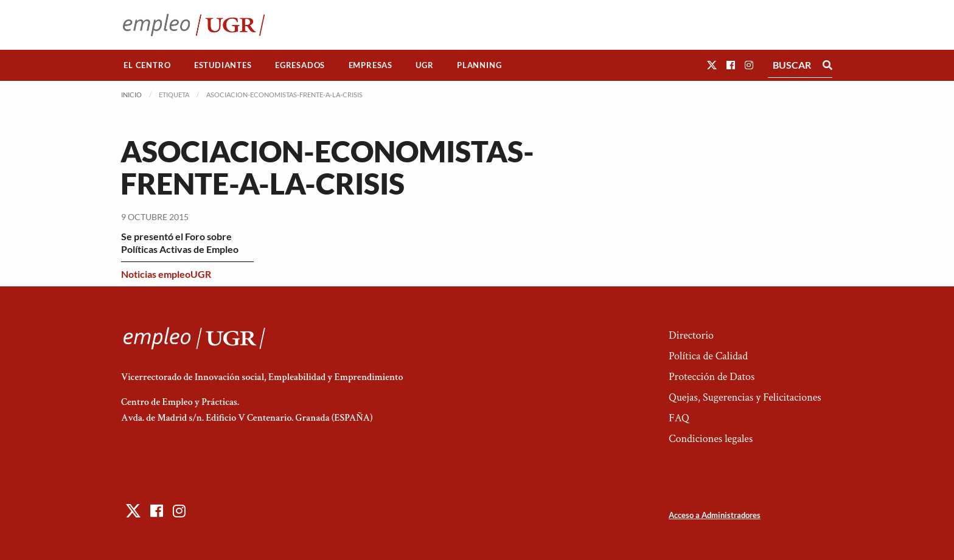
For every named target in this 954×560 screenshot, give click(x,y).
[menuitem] (147, 65)
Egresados (300, 65)
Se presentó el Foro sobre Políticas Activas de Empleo (180, 243)
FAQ (679, 418)
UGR (424, 65)
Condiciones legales (711, 439)
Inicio (131, 95)
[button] (712, 65)
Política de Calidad (708, 356)
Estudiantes (223, 65)
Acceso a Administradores (715, 515)
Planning (479, 65)
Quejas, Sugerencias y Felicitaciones (745, 397)
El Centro (147, 65)
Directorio (691, 335)
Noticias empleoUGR (166, 274)
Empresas (371, 65)
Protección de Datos (712, 377)
